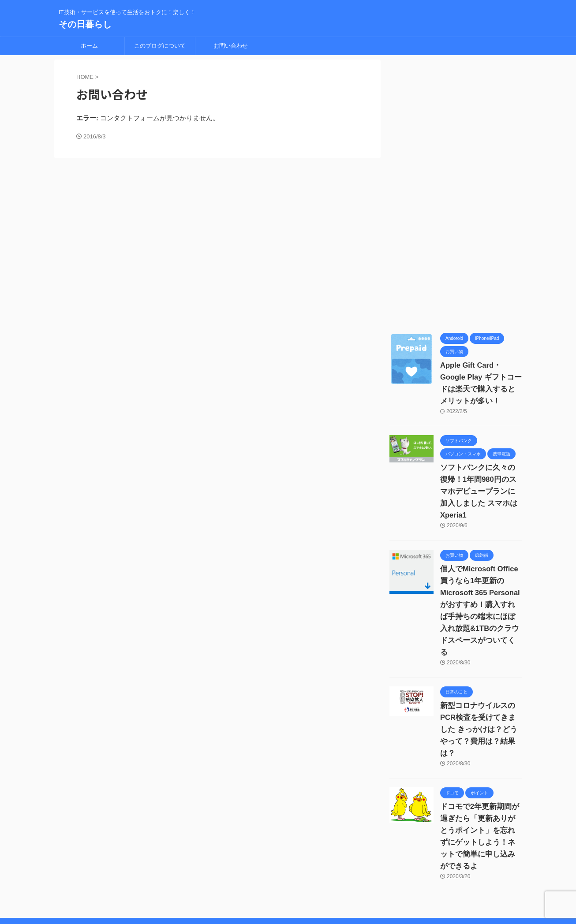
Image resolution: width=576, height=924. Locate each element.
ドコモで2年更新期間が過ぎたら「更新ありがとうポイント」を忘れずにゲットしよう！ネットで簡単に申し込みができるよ (481, 795)
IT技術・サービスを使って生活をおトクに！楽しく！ (288, 901)
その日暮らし (85, 24)
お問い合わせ (231, 46)
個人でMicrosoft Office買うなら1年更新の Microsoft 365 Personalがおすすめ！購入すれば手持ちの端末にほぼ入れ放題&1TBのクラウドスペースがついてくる (479, 593)
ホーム (89, 46)
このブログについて (160, 46)
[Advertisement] (456, 192)
